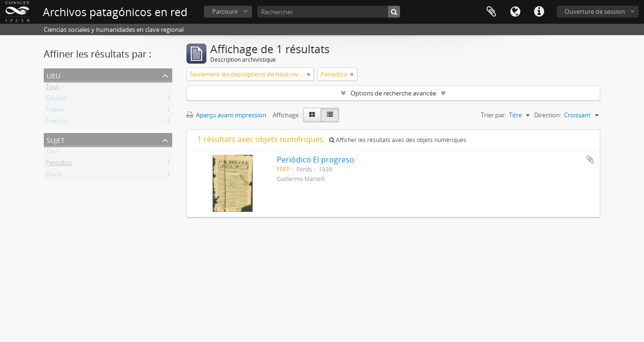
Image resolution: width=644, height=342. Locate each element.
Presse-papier (491, 12)
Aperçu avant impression (226, 115)
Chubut (56, 100)
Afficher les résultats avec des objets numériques (398, 140)
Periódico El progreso (316, 160)
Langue (515, 12)
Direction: (548, 115)
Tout (52, 88)
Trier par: (493, 115)
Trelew (55, 111)
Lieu (54, 75)
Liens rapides (539, 12)
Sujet (56, 139)
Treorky (57, 123)
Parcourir (225, 11)
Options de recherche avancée (393, 93)
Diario (54, 176)
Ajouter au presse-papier (590, 160)
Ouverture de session (595, 11)
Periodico (59, 164)
